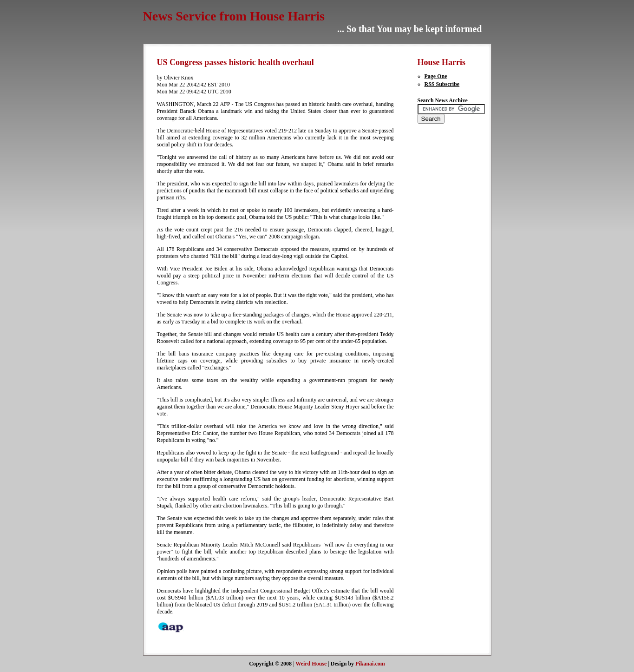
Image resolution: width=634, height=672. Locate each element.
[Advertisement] (445, 277)
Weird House (311, 664)
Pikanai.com (370, 664)
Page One (436, 76)
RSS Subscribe (442, 84)
